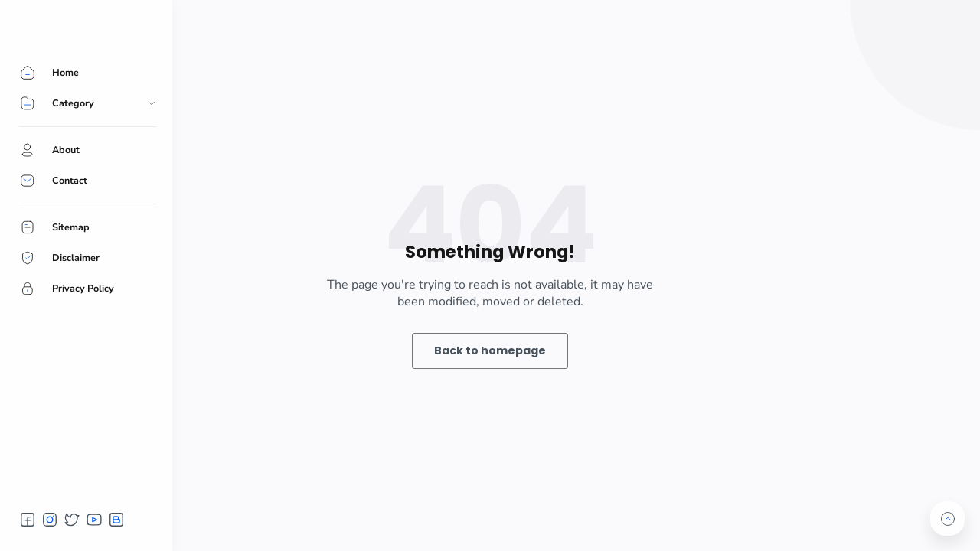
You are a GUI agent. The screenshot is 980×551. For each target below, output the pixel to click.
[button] (28, 520)
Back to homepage (490, 350)
